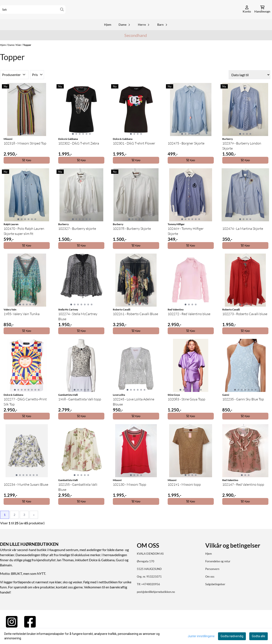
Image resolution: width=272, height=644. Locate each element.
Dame (11, 55)
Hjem (3, 55)
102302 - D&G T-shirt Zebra (79, 154)
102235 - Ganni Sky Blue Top (243, 410)
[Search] (62, 15)
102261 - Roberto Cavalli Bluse (135, 324)
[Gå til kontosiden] (247, 15)
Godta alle (259, 636)
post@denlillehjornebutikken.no (156, 602)
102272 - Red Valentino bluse (189, 324)
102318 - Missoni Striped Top (25, 154)
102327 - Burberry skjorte (77, 239)
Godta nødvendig (232, 636)
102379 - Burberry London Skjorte (242, 156)
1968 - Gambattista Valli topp (80, 410)
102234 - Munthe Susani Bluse (26, 495)
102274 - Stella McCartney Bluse (78, 327)
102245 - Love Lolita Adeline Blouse (134, 412)
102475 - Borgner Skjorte (186, 154)
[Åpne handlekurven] (262, 15)
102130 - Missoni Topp (130, 495)
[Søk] (33, 15)
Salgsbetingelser (215, 595)
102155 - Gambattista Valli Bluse (78, 498)
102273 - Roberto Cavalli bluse (245, 324)
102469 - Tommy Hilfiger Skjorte (186, 242)
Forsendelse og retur (218, 572)
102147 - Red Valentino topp (243, 495)
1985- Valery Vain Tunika (22, 324)
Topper (27, 55)
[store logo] (136, 15)
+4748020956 (151, 595)
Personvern (212, 579)
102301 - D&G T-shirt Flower (134, 154)
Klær (19, 55)
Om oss (210, 587)
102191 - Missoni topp (184, 495)
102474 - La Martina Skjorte (243, 239)
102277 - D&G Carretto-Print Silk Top (25, 412)
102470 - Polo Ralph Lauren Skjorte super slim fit (24, 242)
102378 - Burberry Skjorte (132, 239)
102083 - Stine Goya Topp (186, 410)
